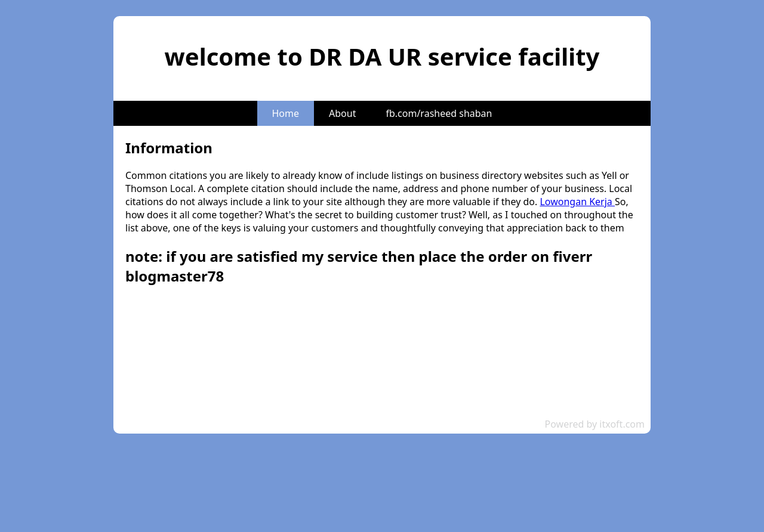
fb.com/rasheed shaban (439, 113)
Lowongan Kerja (577, 202)
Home (286, 113)
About (342, 113)
